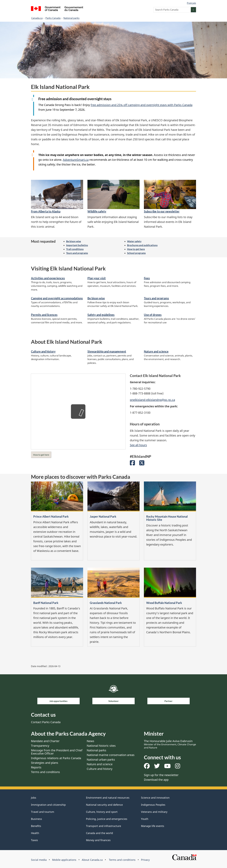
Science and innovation (155, 798)
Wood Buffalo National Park (164, 603)
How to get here (136, 249)
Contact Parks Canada (46, 722)
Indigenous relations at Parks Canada (56, 758)
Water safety (134, 241)
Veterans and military (154, 812)
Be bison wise (74, 241)
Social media (39, 860)
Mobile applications (64, 860)
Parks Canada (53, 18)
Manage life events (153, 826)
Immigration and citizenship (48, 805)
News (90, 741)
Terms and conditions (45, 772)
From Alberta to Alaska (46, 211)
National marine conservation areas (111, 755)
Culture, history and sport (102, 812)
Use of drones (153, 315)
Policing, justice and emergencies (107, 819)
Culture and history (43, 351)
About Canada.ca (92, 860)
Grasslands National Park (106, 603)
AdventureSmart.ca (76, 160)
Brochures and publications (142, 245)
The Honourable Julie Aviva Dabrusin (170, 744)
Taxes (34, 840)
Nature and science (156, 351)
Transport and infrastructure (104, 826)
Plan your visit (97, 278)
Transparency (40, 746)
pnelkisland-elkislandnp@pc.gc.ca (152, 400)
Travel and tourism (43, 812)
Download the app (156, 780)
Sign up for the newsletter (161, 775)
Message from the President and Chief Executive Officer (57, 752)
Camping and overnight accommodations (57, 298)
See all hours (138, 445)
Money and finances (98, 840)
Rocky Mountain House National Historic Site (167, 518)
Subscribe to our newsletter (162, 211)
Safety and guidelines (101, 315)
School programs (136, 253)
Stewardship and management (107, 351)
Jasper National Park (103, 516)
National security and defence (104, 805)
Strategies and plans (45, 763)
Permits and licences (44, 315)
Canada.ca (37, 18)
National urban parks (101, 760)
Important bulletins (77, 245)
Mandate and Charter (45, 741)
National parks (71, 18)
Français (191, 3)
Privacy (145, 860)
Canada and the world (99, 833)
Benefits (36, 826)
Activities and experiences (48, 278)
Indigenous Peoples (153, 805)
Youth (145, 819)
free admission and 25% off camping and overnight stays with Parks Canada (142, 105)
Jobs (34, 798)
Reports (36, 767)
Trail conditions (75, 249)
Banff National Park (46, 603)
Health (35, 833)
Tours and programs (77, 253)
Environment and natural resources (108, 798)
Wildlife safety (97, 211)
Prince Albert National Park (51, 516)
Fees (147, 278)
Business (36, 819)
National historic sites (101, 746)
